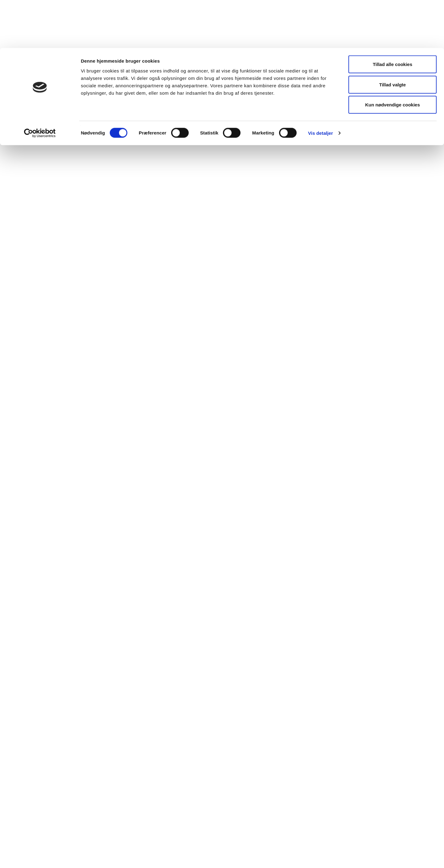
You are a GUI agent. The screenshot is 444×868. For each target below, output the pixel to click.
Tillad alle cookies (393, 16)
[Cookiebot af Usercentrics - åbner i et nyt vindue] (40, 85)
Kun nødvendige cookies (393, 57)
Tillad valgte (393, 37)
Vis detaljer (321, 85)
